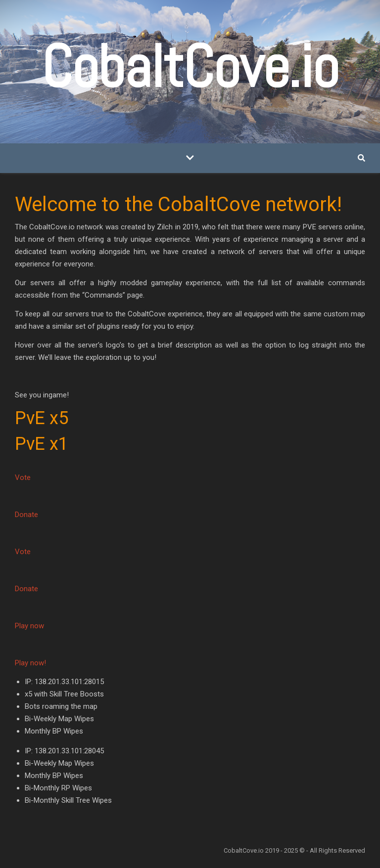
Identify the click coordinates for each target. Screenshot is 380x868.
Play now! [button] (30, 663)
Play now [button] (29, 626)
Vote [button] (23, 477)
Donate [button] (26, 515)
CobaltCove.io (190, 67)
